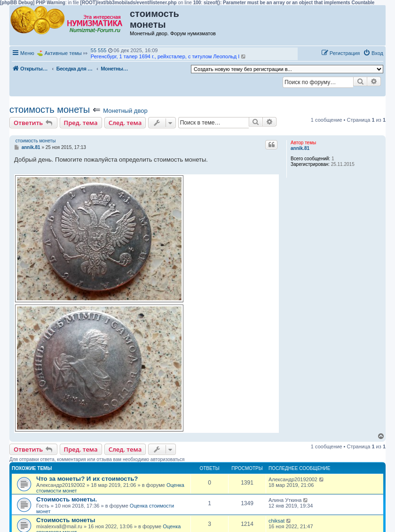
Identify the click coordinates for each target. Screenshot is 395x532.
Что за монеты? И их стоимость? (87, 479)
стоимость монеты (50, 110)
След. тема (125, 123)
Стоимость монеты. (67, 499)
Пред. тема (81, 123)
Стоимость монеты (66, 520)
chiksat (276, 521)
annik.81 (300, 148)
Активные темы (63, 53)
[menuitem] (373, 53)
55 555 (99, 50)
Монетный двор (125, 111)
